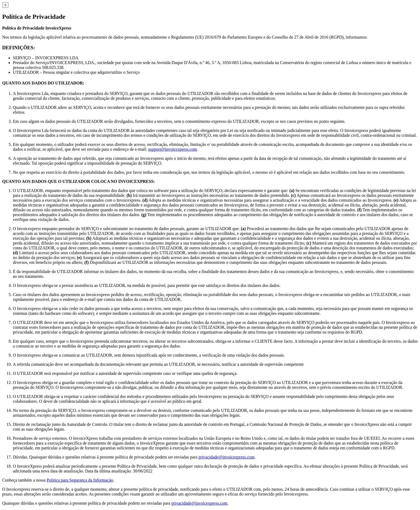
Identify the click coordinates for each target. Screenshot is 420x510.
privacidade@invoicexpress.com (226, 457)
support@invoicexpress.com (172, 149)
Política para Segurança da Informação (80, 480)
